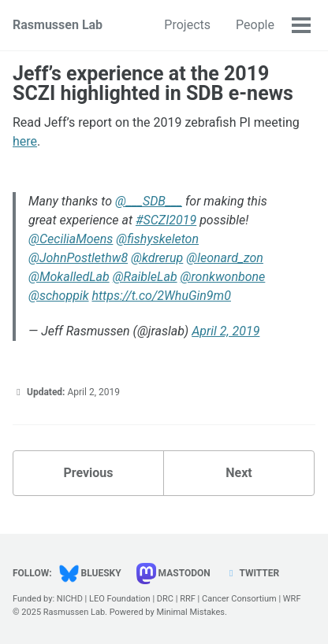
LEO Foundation (120, 599)
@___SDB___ (149, 201)
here (25, 141)
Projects (187, 25)
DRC (165, 599)
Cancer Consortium (239, 599)
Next (239, 473)
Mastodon (173, 573)
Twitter (252, 573)
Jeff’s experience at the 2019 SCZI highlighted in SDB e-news (153, 83)
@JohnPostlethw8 (78, 258)
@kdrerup (157, 258)
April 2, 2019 (225, 331)
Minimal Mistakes (190, 612)
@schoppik (59, 296)
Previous (88, 473)
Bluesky (90, 573)
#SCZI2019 (166, 220)
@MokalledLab (69, 277)
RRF (188, 599)
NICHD (70, 599)
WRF (292, 599)
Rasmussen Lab (58, 25)
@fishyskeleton (157, 239)
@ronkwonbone (223, 277)
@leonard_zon (225, 258)
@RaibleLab (145, 277)
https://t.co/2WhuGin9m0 (161, 296)
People (255, 25)
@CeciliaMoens (71, 239)
